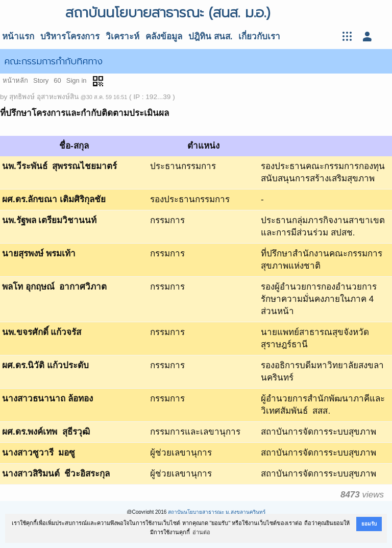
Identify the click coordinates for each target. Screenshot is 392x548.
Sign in (77, 80)
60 (57, 80)
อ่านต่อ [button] (201, 532)
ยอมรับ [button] (369, 524)
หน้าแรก (18, 37)
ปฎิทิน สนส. (210, 37)
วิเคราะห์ (122, 37)
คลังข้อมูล (164, 37)
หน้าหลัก (15, 80)
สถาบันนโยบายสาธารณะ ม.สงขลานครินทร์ (217, 512)
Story (41, 80)
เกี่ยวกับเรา (259, 37)
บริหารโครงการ (70, 37)
